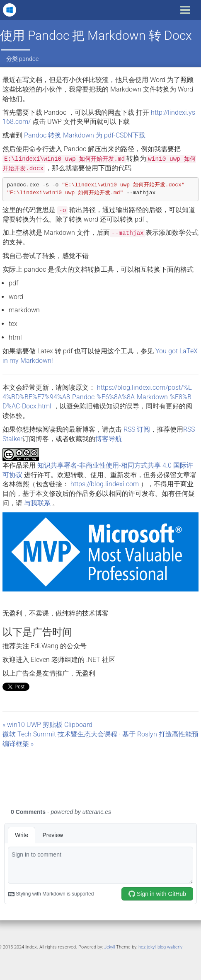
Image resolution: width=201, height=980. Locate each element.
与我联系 (37, 503)
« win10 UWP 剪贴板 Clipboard (47, 725)
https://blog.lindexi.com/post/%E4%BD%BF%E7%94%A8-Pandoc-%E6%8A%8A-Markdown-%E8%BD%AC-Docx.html (97, 397)
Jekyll (109, 947)
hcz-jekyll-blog (152, 947)
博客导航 (109, 439)
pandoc (29, 59)
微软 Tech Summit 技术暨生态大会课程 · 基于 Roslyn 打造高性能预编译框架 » (100, 739)
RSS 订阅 (137, 429)
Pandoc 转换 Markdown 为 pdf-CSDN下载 (85, 135)
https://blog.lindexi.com (105, 484)
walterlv (175, 947)
